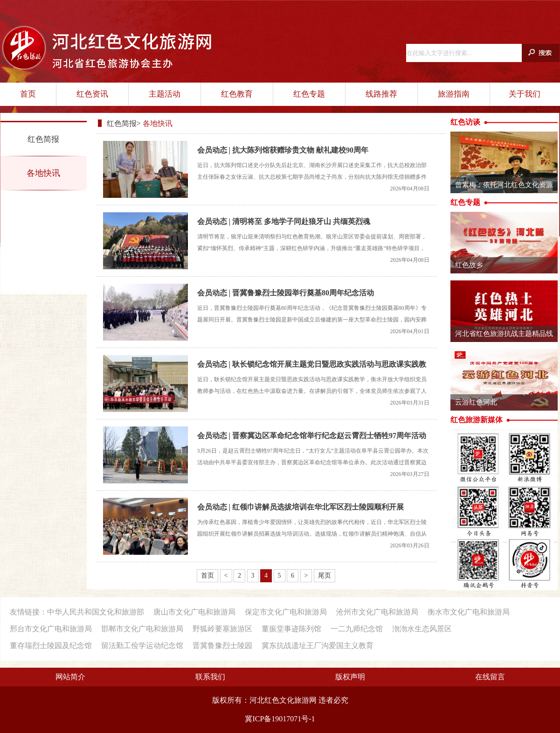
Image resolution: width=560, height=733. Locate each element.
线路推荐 (381, 94)
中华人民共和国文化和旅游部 (96, 612)
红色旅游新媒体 (477, 420)
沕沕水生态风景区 (422, 629)
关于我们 (525, 94)
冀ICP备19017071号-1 (280, 719)
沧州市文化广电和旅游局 (377, 612)
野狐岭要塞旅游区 (222, 629)
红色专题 (309, 94)
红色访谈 (465, 122)
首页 (28, 94)
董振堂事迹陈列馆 (291, 629)
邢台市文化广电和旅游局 (51, 629)
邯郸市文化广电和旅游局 (142, 629)
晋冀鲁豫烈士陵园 (222, 646)
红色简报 (43, 139)
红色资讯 (92, 94)
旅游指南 (454, 94)
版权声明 (350, 677)
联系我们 (210, 677)
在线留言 (490, 677)
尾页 (325, 576)
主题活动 (165, 94)
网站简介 (70, 677)
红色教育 (237, 94)
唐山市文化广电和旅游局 (194, 612)
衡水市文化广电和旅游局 (469, 612)
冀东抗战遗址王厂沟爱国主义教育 (318, 646)
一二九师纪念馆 (357, 629)
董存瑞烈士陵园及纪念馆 (51, 646)
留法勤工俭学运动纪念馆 (142, 646)
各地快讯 (43, 173)
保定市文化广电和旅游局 (286, 612)
